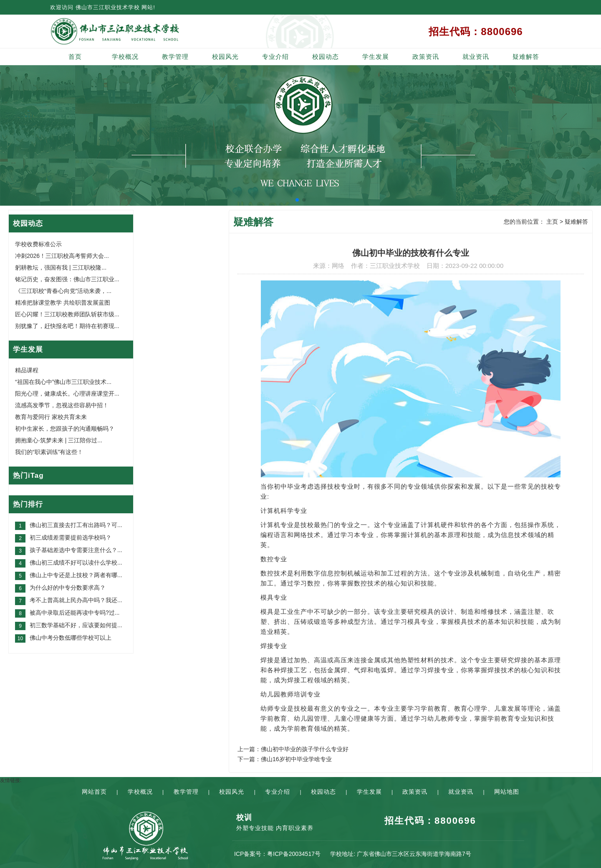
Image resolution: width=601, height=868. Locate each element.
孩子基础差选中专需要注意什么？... (76, 550)
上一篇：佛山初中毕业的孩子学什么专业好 (293, 749)
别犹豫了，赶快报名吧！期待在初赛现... (67, 326)
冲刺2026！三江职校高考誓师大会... (62, 256)
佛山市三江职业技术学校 (108, 7)
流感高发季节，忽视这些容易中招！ (62, 405)
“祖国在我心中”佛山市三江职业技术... (63, 382)
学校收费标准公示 (38, 244)
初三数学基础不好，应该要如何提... (76, 625)
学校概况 (125, 57)
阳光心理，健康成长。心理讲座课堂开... (67, 394)
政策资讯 (426, 57)
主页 (552, 222)
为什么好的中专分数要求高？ (68, 588)
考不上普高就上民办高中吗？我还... (76, 600)
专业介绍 (275, 57)
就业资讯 (476, 57)
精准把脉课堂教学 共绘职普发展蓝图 (63, 303)
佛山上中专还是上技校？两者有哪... (76, 575)
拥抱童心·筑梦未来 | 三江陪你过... (59, 440)
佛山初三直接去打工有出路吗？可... (76, 525)
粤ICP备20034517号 (294, 854)
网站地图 (507, 792)
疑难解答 (526, 57)
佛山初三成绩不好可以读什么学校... (76, 563)
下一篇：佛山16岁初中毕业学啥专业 (285, 759)
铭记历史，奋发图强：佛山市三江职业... (67, 279)
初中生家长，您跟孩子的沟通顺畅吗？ (65, 429)
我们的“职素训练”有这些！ (49, 452)
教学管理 (175, 57)
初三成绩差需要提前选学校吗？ (71, 537)
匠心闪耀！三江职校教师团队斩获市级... (67, 314)
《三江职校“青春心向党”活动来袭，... (63, 291)
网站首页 (94, 792)
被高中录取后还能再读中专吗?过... (74, 613)
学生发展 (376, 57)
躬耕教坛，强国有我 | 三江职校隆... (61, 267)
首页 (75, 57)
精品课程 (27, 370)
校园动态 (326, 57)
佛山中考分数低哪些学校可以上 (71, 638)
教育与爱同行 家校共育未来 (51, 417)
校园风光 (225, 57)
